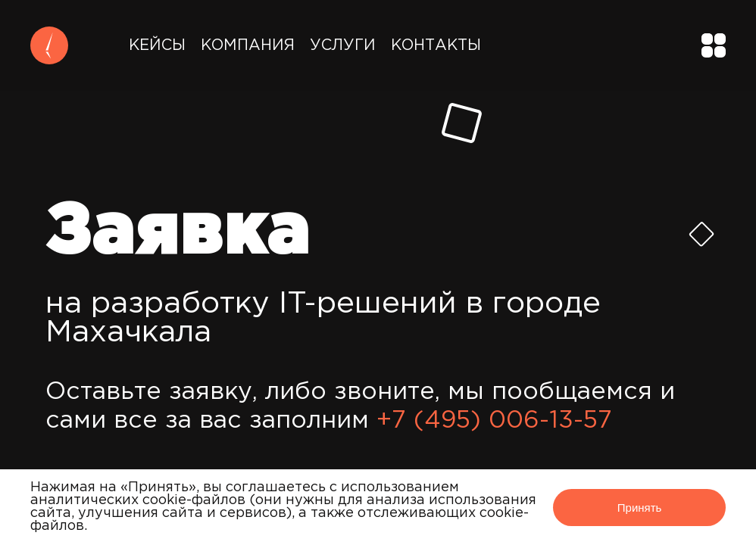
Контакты (436, 45)
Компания (248, 45)
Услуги (343, 45)
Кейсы (157, 45)
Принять (640, 508)
